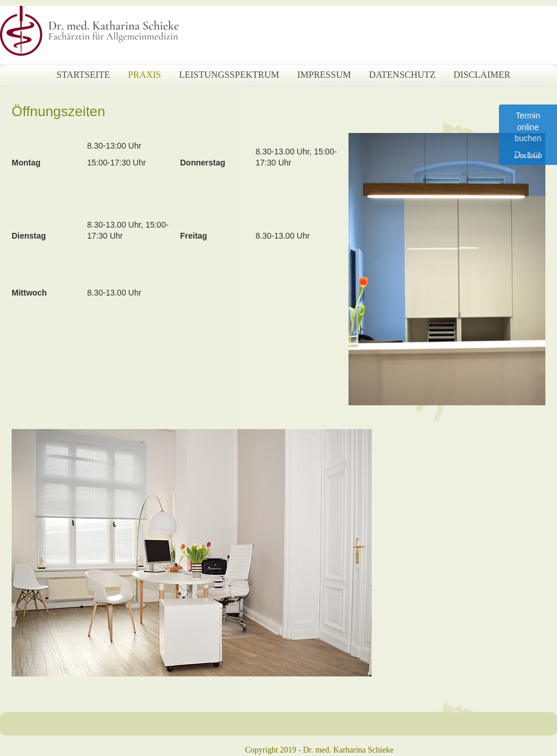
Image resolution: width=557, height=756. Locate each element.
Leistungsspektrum (229, 75)
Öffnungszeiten (58, 111)
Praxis (144, 75)
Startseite (83, 75)
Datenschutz (402, 75)
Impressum (324, 75)
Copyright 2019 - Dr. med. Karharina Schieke (319, 750)
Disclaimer (482, 75)
